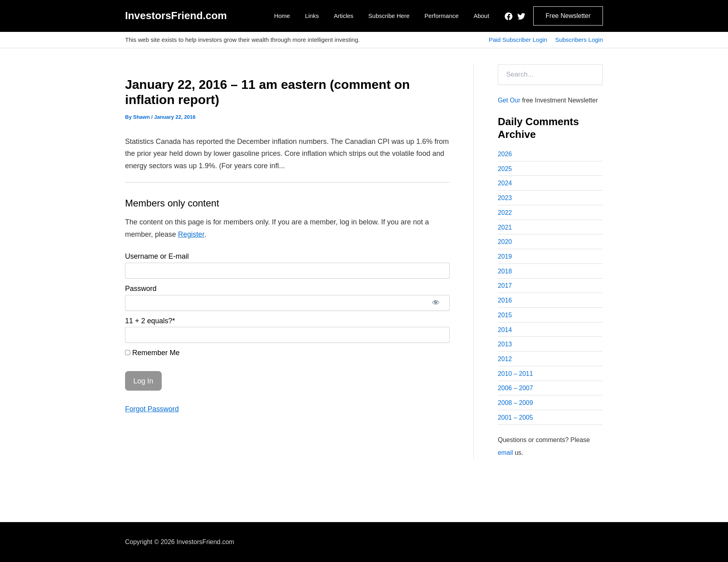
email (505, 455)
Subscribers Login (579, 40)
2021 (505, 228)
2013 (505, 346)
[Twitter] (521, 16)
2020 (505, 243)
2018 (505, 272)
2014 (505, 331)
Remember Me (152, 353)
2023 (505, 198)
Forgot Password (152, 409)
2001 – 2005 (516, 420)
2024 (505, 184)
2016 (505, 302)
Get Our (509, 100)
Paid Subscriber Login (518, 40)
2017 (505, 287)
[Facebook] (509, 16)
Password (141, 289)
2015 (505, 316)
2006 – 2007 (516, 390)
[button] (568, 16)
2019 (505, 257)
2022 (505, 213)
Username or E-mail (157, 256)
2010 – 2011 (516, 375)
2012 (505, 361)
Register (191, 234)
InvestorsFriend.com (176, 16)
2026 (505, 154)
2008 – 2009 (516, 405)
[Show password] (436, 303)
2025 (505, 169)
